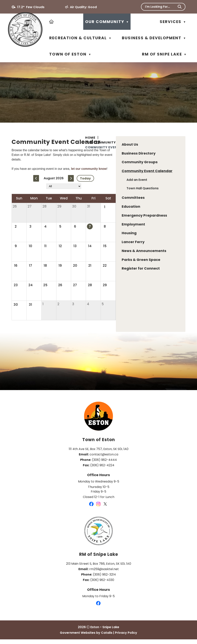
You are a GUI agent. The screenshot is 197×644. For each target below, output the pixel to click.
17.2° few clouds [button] (31, 7)
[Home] (52, 22)
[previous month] (108, 188)
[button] (180, 7)
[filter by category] (135, 196)
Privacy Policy (126, 637)
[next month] (143, 188)
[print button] (175, 149)
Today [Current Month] (157, 188)
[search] (161, 7)
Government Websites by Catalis (86, 637)
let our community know (162, 178)
